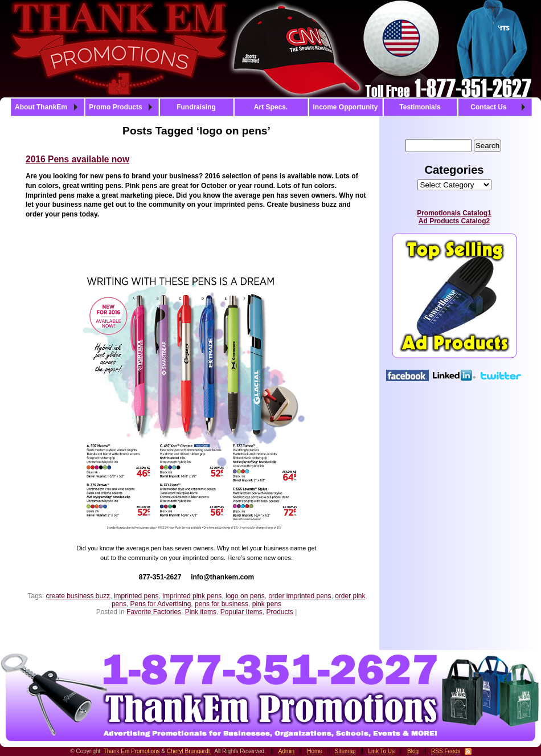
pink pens (267, 604)
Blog (413, 751)
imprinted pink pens (192, 596)
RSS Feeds (446, 751)
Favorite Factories (154, 612)
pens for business (222, 604)
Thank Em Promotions (132, 751)
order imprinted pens (300, 596)
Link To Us (382, 751)
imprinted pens (136, 596)
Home (315, 751)
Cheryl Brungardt (189, 751)
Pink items (201, 612)
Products (280, 612)
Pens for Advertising (161, 604)
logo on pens (245, 596)
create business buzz (78, 596)
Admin (286, 751)
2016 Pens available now (77, 159)
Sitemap (345, 751)
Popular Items (241, 612)
